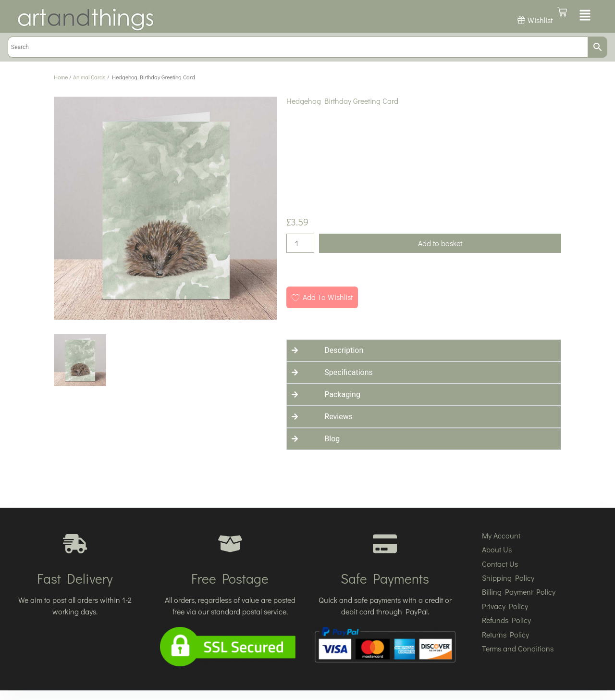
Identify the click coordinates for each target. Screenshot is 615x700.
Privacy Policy (505, 606)
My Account (501, 535)
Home (61, 77)
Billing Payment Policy (519, 592)
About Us (497, 549)
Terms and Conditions (518, 648)
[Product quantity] (300, 243)
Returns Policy (505, 634)
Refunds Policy (506, 620)
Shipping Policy (508, 578)
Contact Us (500, 564)
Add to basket (440, 243)
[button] (585, 16)
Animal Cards (89, 77)
